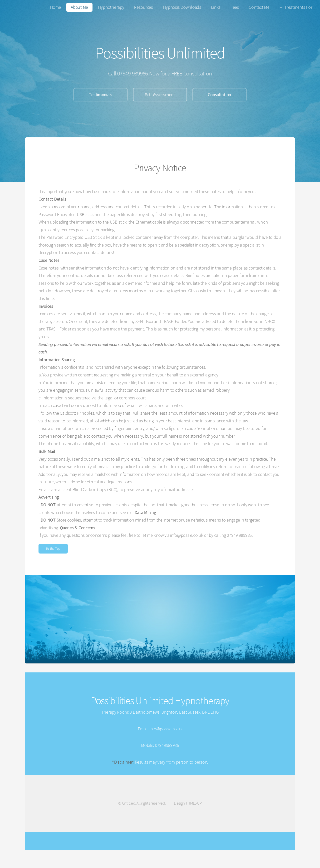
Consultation (219, 95)
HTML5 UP (194, 803)
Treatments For (298, 7)
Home (55, 7)
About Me (79, 7)
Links (216, 7)
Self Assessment (160, 95)
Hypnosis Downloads (182, 7)
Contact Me (259, 7)
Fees (235, 7)
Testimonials (100, 95)
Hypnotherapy (111, 7)
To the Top (53, 549)
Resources (143, 7)
